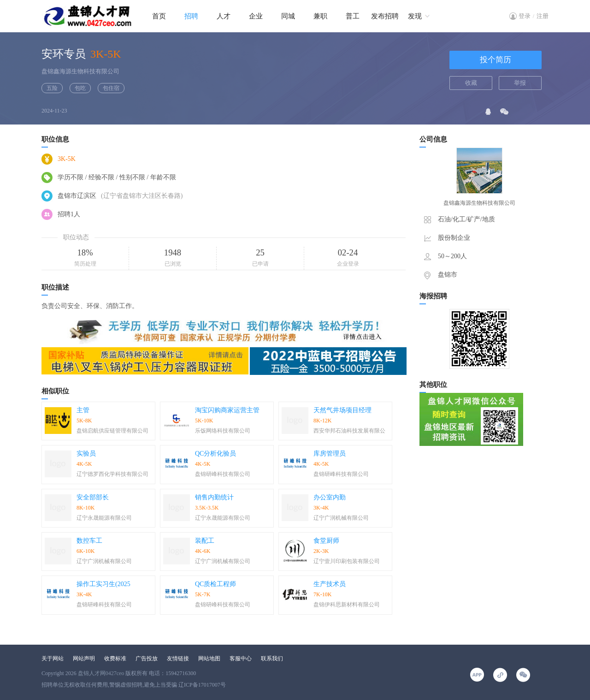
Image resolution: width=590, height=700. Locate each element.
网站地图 (209, 658)
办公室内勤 (330, 497)
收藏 (471, 83)
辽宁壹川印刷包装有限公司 (347, 561)
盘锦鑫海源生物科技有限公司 (80, 71)
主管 (83, 410)
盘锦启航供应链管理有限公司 (112, 431)
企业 (256, 16)
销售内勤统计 (214, 497)
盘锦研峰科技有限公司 (223, 474)
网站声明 (84, 658)
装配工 (205, 541)
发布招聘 (385, 16)
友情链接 (178, 658)
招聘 (191, 16)
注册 (543, 16)
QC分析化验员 (215, 454)
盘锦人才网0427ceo (101, 673)
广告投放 (147, 658)
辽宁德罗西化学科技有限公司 (112, 474)
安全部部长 (93, 497)
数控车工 (89, 541)
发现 (415, 16)
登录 (525, 16)
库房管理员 (330, 454)
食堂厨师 (326, 541)
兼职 (320, 16)
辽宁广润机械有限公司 (341, 518)
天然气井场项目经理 (342, 410)
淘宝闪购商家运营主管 (227, 410)
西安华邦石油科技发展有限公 (349, 431)
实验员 (86, 454)
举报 (520, 83)
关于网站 (53, 658)
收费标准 (115, 658)
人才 (224, 16)
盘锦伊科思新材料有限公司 (347, 605)
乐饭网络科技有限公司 (223, 431)
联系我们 (272, 658)
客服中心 (241, 658)
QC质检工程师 (215, 584)
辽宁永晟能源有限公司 (104, 518)
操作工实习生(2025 (103, 584)
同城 (288, 16)
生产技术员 (330, 584)
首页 (159, 16)
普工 (353, 16)
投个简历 (496, 60)
